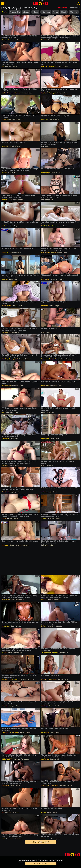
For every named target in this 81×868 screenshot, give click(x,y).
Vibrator (64, 226)
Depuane (44, 120)
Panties (58, 599)
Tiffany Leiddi (45, 786)
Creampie (17, 120)
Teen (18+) (16, 812)
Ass (12, 226)
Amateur (50, 40)
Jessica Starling (46, 653)
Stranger (12, 706)
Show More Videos (41, 842)
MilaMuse (5, 465)
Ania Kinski (5, 679)
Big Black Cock (20, 599)
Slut (60, 173)
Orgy (56, 12)
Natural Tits (15, 12)
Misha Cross (13, 679)
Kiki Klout (44, 226)
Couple (12, 545)
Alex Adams (54, 253)
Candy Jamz (5, 226)
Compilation (50, 412)
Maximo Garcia (6, 385)
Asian (30, 93)
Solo (52, 732)
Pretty (64, 12)
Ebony (12, 599)
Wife (57, 120)
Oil (67, 653)
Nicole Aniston (46, 385)
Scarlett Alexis (6, 93)
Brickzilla (55, 653)
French (19, 40)
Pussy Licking (25, 759)
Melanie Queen (6, 306)
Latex (12, 439)
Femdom (74, 12)
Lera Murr (44, 93)
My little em (5, 492)
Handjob (57, 306)
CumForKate (45, 759)
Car (22, 120)
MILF (61, 253)
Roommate (13, 199)
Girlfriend (60, 679)
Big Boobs (15, 385)
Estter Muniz (45, 439)
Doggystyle (51, 120)
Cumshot (57, 706)
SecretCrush (5, 439)
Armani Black (6, 332)
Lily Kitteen (5, 146)
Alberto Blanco (53, 66)
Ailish (3, 66)
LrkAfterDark (5, 599)
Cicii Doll (44, 40)
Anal (60, 66)
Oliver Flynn (52, 226)
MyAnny (4, 40)
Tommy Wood (13, 359)
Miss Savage (45, 279)
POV (43, 146)
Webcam (57, 732)
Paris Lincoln (45, 253)
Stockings (17, 759)
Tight (50, 492)
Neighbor (17, 226)
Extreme (9, 66)
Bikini (65, 253)
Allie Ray (44, 679)
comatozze (5, 253)
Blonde (48, 332)
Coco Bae (44, 359)
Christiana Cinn (53, 359)
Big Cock (28, 359)
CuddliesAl (5, 120)
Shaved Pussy (18, 653)
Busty (11, 120)
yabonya (44, 519)
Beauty (27, 12)
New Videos (63, 8)
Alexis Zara (45, 706)
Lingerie (50, 199)
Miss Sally (5, 359)
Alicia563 (44, 812)
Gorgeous (46, 12)
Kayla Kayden (45, 732)
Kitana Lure (5, 732)
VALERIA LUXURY (7, 759)
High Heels (30, 679)
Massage (53, 759)
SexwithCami (6, 626)
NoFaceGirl (5, 199)
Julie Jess (44, 492)
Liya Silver (44, 66)
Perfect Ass (54, 279)
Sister (47, 146)
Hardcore (61, 279)
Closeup (9, 812)
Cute (55, 492)
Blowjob (65, 66)
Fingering (13, 492)
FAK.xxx (40, 3)
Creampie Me (12, 40)
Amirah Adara (14, 732)
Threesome (69, 359)
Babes (36, 12)
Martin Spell (52, 93)
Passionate (10, 839)
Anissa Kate (54, 786)
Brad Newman (16, 93)
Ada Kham (5, 279)
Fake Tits (44, 199)
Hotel (17, 706)
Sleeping (15, 306)
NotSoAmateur (46, 173)
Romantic (60, 93)
